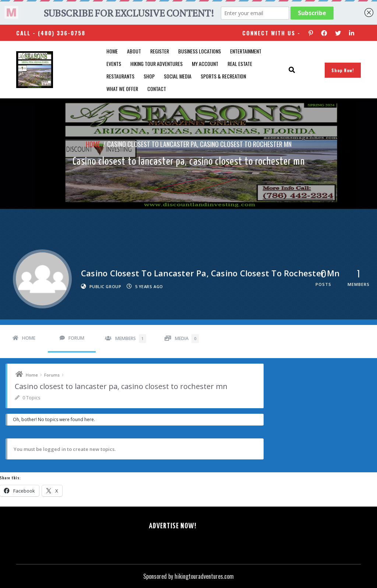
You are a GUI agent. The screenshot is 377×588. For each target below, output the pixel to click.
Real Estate (240, 64)
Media (187, 339)
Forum (76, 338)
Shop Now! (343, 70)
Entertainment (246, 51)
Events (114, 64)
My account (205, 64)
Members (131, 339)
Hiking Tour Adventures (156, 64)
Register (160, 51)
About (134, 51)
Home (112, 51)
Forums (52, 375)
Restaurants (120, 76)
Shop (149, 76)
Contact (157, 89)
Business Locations (200, 51)
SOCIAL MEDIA (178, 76)
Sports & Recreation (223, 76)
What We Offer (122, 89)
